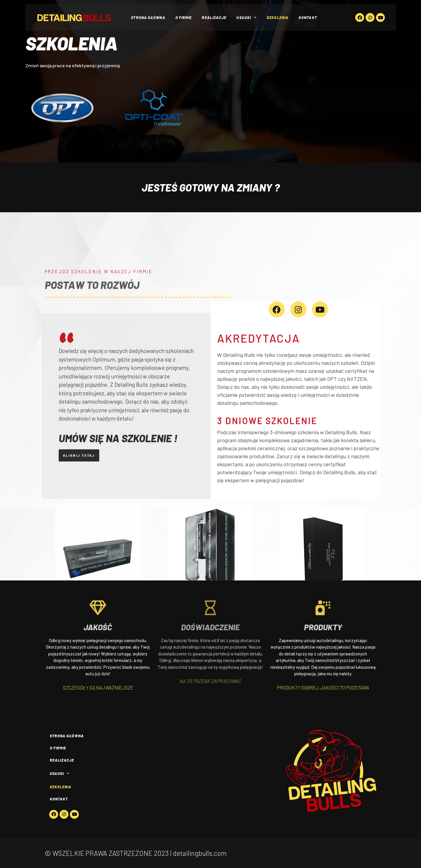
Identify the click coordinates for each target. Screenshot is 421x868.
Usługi (246, 18)
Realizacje (214, 17)
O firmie (184, 17)
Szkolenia (278, 17)
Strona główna (148, 17)
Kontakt (308, 17)
